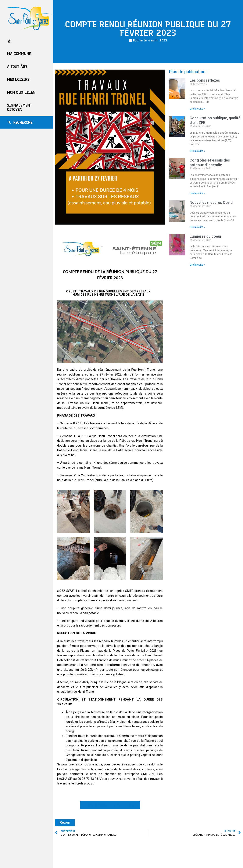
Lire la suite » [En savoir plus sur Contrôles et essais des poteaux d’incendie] (197, 193)
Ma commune (19, 54)
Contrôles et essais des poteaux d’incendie (210, 162)
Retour (65, 822)
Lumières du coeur (206, 236)
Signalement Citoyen (19, 107)
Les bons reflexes (205, 80)
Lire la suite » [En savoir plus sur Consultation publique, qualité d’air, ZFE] (197, 151)
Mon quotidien (21, 92)
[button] (110, 805)
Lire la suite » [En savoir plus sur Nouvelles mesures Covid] (197, 227)
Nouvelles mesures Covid (211, 202)
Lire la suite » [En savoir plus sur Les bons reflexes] (197, 109)
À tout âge (17, 67)
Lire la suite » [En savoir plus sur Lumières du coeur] (197, 265)
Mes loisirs (18, 80)
